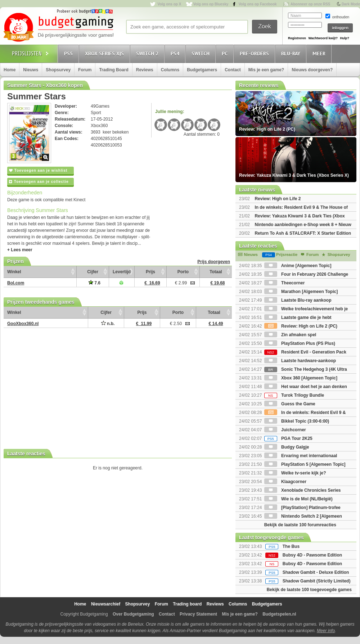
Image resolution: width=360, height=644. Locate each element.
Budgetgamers (202, 70)
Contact (233, 70)
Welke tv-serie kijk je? (295, 473)
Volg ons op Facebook (258, 4)
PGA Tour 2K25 (288, 438)
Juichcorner (285, 430)
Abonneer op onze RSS (310, 4)
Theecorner (285, 283)
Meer (320, 53)
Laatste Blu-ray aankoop (298, 300)
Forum (85, 70)
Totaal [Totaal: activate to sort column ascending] (216, 272)
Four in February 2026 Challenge (306, 274)
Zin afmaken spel (290, 335)
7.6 (94, 283)
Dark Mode (351, 4)
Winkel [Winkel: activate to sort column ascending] (14, 272)
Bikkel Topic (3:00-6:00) (297, 421)
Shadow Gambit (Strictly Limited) (317, 581)
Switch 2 (148, 53)
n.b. (108, 324)
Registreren (297, 38)
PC (226, 53)
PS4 (176, 53)
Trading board (187, 604)
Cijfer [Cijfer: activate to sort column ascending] (93, 272)
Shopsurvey (58, 70)
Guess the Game (290, 404)
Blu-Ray (292, 53)
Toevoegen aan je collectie (39, 182)
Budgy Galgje (287, 447)
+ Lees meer (20, 250)
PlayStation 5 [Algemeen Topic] (305, 464)
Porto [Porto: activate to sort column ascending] (183, 272)
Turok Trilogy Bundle (294, 395)
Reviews (145, 70)
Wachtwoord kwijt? (323, 38)
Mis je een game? (266, 70)
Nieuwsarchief (106, 604)
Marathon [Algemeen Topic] (301, 292)
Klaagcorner (285, 482)
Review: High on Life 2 (278, 199)
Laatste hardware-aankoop (300, 361)
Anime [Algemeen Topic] (298, 266)
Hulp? (345, 38)
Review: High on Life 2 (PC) (301, 326)
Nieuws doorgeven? (312, 70)
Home (10, 70)
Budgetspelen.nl (279, 614)
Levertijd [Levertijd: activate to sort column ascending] (122, 272)
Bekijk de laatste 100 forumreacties (300, 525)
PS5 (69, 53)
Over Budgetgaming (133, 614)
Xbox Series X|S (105, 53)
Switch (202, 53)
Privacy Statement (198, 614)
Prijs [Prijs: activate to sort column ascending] (150, 272)
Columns (170, 70)
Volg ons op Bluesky (211, 4)
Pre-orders (255, 53)
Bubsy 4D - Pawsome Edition (312, 555)
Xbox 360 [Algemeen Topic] (301, 378)
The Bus (291, 546)
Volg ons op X (169, 4)
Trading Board (114, 70)
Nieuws (31, 70)
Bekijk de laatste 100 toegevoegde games (309, 590)
